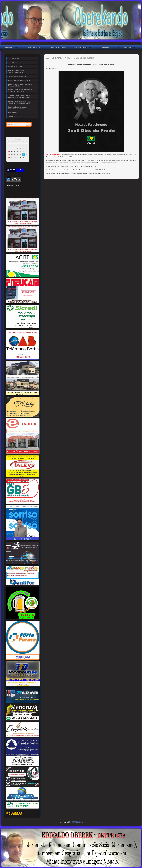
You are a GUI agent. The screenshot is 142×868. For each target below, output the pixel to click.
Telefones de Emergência (107, 48)
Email (34, 193)
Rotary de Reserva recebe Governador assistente (17, 108)
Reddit (34, 189)
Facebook (8, 189)
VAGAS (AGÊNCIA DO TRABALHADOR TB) (83, 48)
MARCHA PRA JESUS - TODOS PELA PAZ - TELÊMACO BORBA (19, 102)
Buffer (16, 193)
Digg (29, 189)
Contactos (12, 117)
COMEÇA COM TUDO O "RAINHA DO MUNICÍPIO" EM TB (20, 91)
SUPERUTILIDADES (59, 48)
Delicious (12, 193)
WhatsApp (25, 193)
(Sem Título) (12, 113)
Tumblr (25, 189)
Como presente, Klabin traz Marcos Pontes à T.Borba (21, 85)
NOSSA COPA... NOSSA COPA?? (20, 80)
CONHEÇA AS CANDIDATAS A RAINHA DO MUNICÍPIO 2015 (19, 97)
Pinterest (16, 189)
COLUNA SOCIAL (35, 48)
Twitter (12, 189)
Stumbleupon (8, 193)
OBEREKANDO (13, 59)
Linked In (21, 189)
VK (21, 193)
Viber (29, 193)
